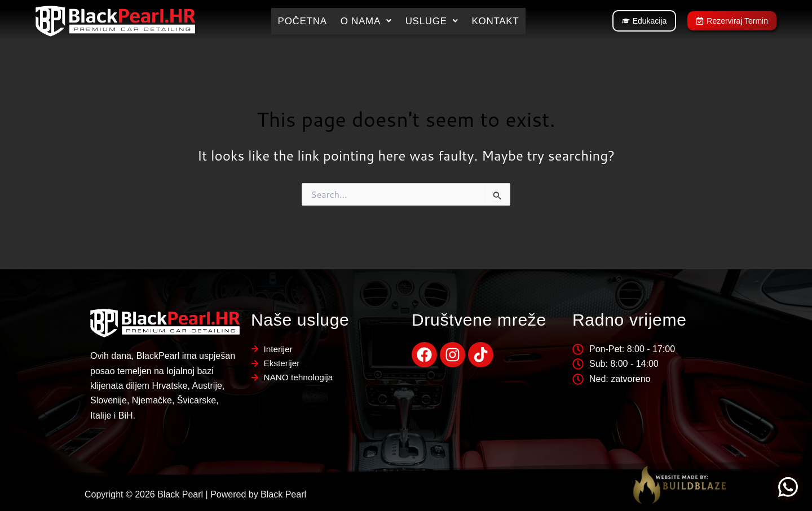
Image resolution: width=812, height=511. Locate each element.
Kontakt (495, 21)
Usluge (432, 21)
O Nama (366, 21)
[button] (366, 21)
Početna (303, 21)
